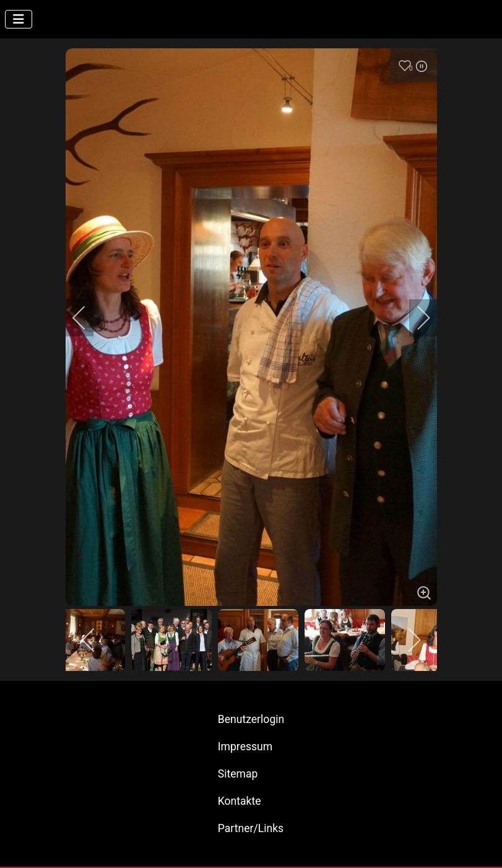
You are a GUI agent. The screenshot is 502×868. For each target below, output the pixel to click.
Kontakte (240, 801)
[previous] (87, 318)
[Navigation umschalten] (19, 19)
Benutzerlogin (251, 719)
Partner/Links (251, 828)
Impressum (245, 747)
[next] (415, 318)
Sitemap (238, 774)
